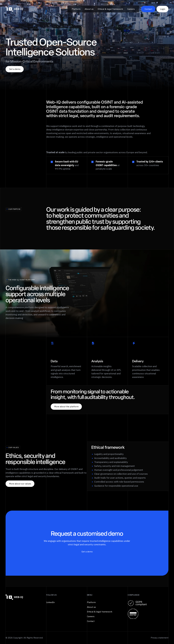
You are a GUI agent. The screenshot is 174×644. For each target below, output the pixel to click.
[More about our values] (20, 484)
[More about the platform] (66, 407)
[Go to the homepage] (14, 597)
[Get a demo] (15, 69)
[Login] (162, 9)
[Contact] (148, 9)
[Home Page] (14, 9)
